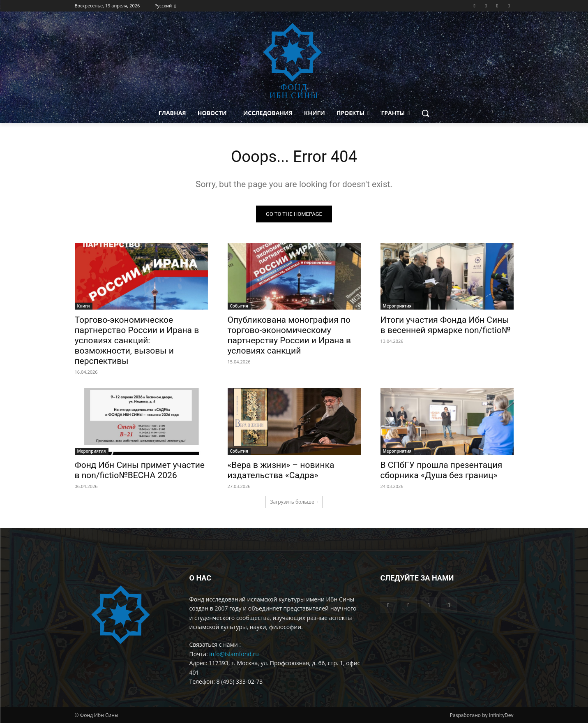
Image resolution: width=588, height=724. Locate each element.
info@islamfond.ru (234, 655)
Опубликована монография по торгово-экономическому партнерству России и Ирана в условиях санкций (289, 336)
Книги (84, 307)
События (239, 307)
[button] (425, 113)
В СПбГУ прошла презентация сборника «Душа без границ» (442, 471)
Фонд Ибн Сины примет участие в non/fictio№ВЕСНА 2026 (140, 471)
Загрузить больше (294, 503)
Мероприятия (397, 307)
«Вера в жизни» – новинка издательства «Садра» (281, 471)
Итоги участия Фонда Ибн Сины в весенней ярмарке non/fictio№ (446, 326)
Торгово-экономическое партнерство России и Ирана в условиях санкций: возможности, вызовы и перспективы (137, 341)
